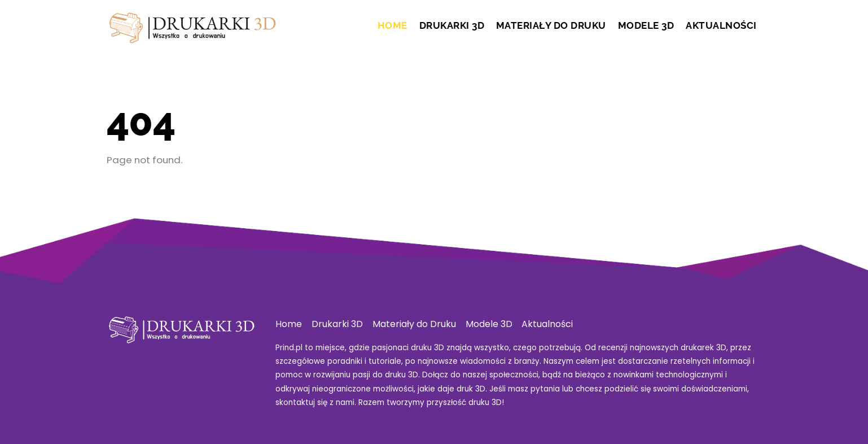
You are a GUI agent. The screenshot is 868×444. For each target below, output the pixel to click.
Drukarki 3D (452, 25)
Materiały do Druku (551, 25)
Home (393, 25)
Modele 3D (646, 25)
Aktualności (721, 25)
